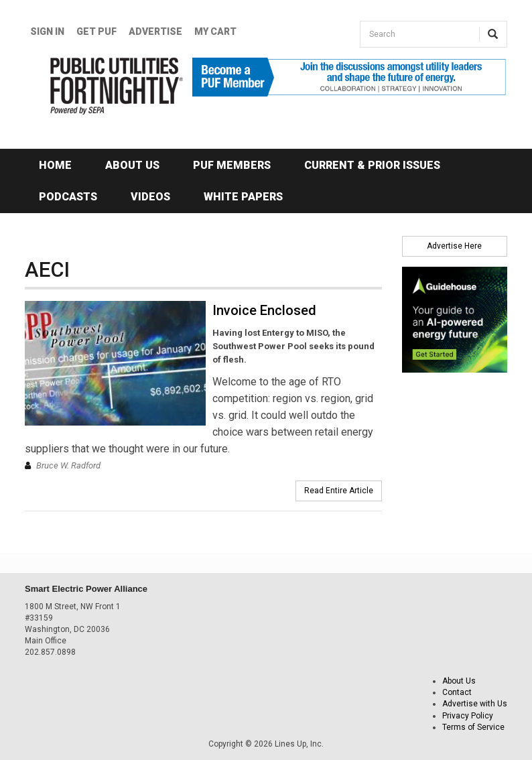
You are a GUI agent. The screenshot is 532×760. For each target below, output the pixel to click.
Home (55, 165)
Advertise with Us (475, 704)
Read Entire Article (339, 491)
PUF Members (232, 165)
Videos (150, 197)
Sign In (47, 31)
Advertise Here (454, 246)
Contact (457, 692)
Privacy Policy (468, 716)
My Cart (215, 31)
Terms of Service (473, 727)
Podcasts (68, 197)
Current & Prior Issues (372, 165)
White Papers (243, 197)
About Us (132, 165)
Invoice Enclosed (264, 310)
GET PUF (96, 31)
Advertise (155, 31)
